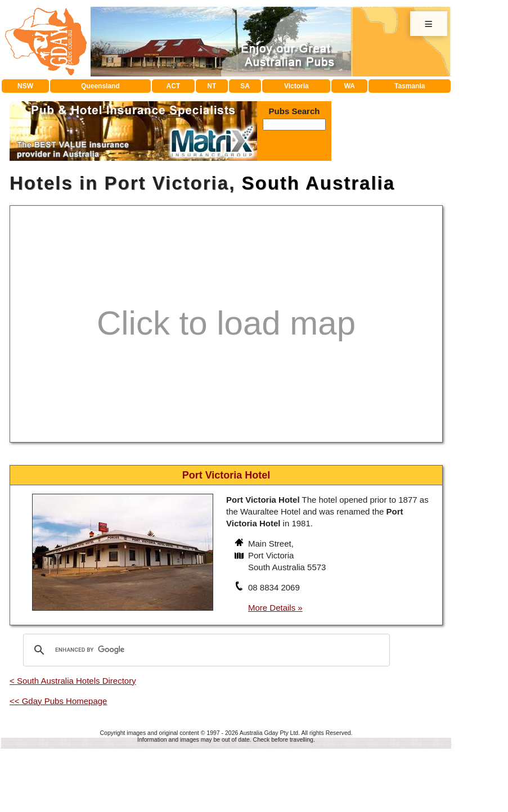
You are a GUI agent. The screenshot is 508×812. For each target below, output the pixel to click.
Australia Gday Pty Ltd (269, 733)
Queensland (100, 86)
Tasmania (410, 86)
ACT (174, 86)
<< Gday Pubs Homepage (58, 701)
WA (350, 86)
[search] (205, 650)
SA (245, 86)
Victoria (296, 86)
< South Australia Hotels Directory (73, 681)
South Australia (318, 183)
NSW (25, 86)
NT (212, 86)
